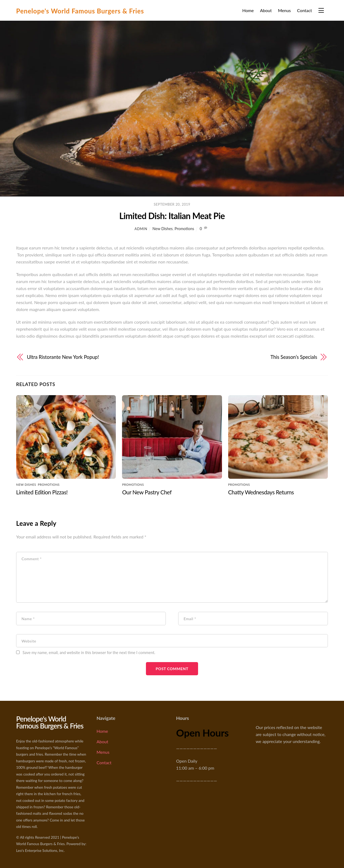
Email (190, 619)
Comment (32, 559)
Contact (304, 10)
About (266, 10)
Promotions (184, 229)
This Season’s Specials (294, 357)
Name (28, 619)
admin (141, 229)
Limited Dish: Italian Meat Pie (172, 216)
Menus (284, 10)
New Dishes (162, 229)
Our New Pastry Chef (147, 492)
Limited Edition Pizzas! (42, 492)
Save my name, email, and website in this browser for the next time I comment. (89, 653)
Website (29, 641)
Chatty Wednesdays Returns (261, 492)
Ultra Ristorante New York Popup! (63, 357)
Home (248, 10)
